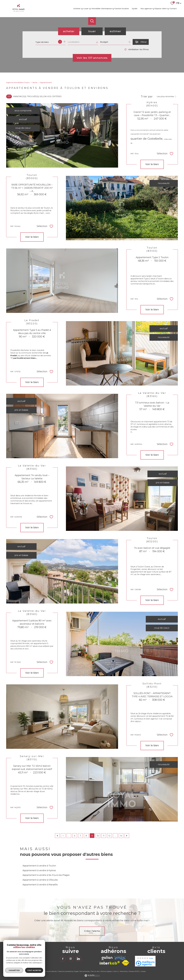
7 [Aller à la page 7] (80, 836)
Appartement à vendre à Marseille (40, 885)
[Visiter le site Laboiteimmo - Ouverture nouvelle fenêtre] (92, 976)
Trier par (147, 96)
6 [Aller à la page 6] (75, 836)
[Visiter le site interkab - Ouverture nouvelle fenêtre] (110, 963)
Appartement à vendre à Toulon (39, 866)
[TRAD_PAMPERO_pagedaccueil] (19, 11)
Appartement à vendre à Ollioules (40, 880)
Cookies (143, 971)
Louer (86, 9)
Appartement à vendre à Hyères (39, 870)
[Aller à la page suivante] (127, 836)
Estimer (115, 31)
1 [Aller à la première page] (63, 836)
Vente (35, 82)
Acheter (77, 9)
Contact (173, 9)
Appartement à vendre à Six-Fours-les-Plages (46, 875)
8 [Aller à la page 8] (86, 836)
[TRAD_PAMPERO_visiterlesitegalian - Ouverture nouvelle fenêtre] (107, 958)
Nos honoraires (84, 971)
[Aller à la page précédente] (57, 836)
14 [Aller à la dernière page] (121, 836)
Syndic (135, 9)
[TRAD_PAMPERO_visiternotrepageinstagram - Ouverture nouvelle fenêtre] (71, 959)
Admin (116, 971)
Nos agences (146, 9)
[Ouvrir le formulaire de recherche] (141, 42)
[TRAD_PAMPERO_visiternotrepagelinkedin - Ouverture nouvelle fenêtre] (78, 959)
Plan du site (95, 971)
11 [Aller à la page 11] (104, 836)
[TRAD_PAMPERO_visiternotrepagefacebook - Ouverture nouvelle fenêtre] (63, 959)
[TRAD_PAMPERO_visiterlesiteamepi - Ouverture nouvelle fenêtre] (120, 958)
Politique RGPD (134, 971)
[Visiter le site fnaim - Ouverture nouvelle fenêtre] (126, 963)
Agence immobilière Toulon (18, 82)
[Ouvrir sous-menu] (82, 9)
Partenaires (123, 971)
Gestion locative (122, 9)
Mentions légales (106, 971)
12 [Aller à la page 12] (109, 836)
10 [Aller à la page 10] (98, 836)
